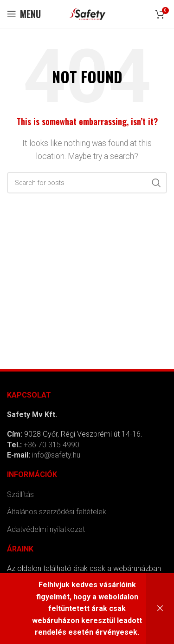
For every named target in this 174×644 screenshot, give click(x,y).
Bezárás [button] (160, 609)
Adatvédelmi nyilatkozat (46, 529)
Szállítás (20, 495)
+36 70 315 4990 (52, 445)
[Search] (87, 183)
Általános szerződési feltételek (57, 512)
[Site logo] (87, 13)
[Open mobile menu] (24, 14)
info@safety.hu (56, 455)
